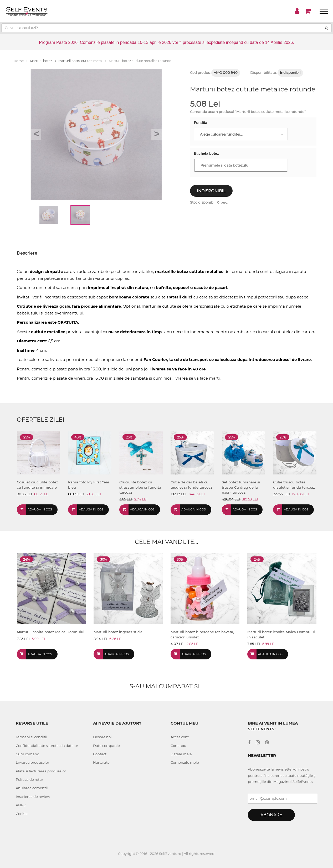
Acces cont (180, 737)
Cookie (22, 814)
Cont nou (178, 746)
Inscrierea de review (33, 797)
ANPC (21, 805)
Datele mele (181, 754)
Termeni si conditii (32, 737)
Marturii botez (43, 61)
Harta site (101, 762)
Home (21, 61)
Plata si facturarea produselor (41, 771)
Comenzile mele (185, 762)
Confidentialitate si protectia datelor (47, 746)
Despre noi (102, 737)
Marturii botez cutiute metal (82, 61)
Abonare (271, 815)
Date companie (106, 746)
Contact (100, 754)
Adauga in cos (40, 509)
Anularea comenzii (32, 788)
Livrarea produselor (32, 762)
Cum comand (28, 754)
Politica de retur (29, 779)
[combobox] (241, 134)
